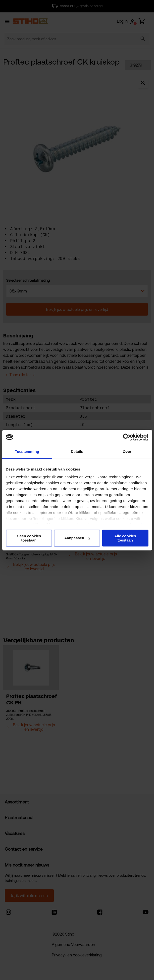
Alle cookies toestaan (125, 538)
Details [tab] (77, 452)
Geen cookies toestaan (29, 538)
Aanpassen (77, 538)
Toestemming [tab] (27, 452)
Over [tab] (127, 452)
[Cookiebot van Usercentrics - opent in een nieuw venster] (127, 437)
